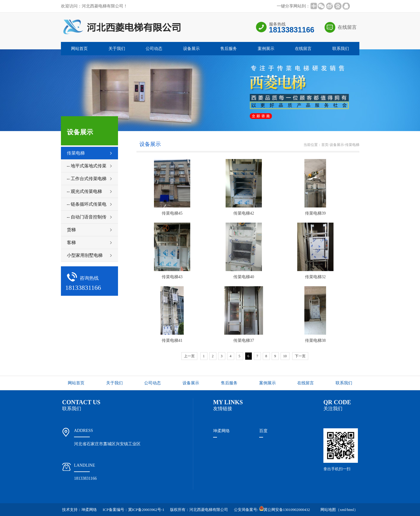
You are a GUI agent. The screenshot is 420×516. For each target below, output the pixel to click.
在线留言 (347, 27)
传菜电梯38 (315, 340)
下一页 (300, 356)
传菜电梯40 (244, 277)
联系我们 (341, 49)
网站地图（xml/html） (339, 510)
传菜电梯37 (244, 340)
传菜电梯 (352, 145)
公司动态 (154, 49)
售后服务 (229, 49)
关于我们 (117, 49)
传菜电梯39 (315, 213)
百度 (263, 431)
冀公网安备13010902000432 (285, 510)
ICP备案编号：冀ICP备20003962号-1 (134, 510)
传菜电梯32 (315, 277)
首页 (325, 145)
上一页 (189, 356)
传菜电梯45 (172, 213)
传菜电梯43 (172, 277)
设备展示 (191, 49)
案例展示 (266, 49)
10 (285, 356)
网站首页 (79, 49)
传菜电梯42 (244, 213)
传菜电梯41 (172, 340)
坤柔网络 (221, 431)
